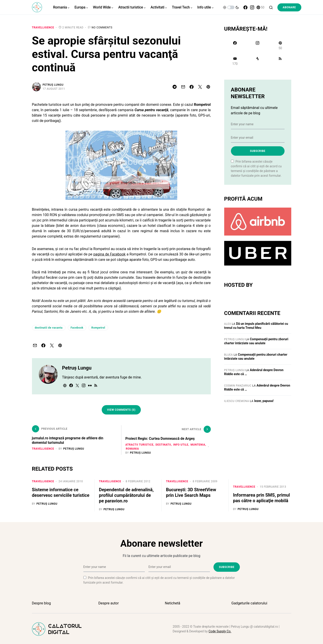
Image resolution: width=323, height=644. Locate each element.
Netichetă (173, 603)
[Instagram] (252, 7)
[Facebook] (245, 7)
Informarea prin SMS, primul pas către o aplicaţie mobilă (262, 497)
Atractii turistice (140, 444)
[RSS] (280, 61)
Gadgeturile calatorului (249, 603)
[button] (231, 7)
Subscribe (258, 151)
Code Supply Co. (220, 631)
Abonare (289, 7)
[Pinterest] (261, 7)
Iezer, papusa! (264, 401)
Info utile (181, 444)
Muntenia (134, 448)
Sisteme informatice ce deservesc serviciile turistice (61, 492)
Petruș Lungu (53, 85)
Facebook (77, 328)
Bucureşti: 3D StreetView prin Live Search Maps (191, 492)
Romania (150, 448)
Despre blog (41, 603)
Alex (228, 324)
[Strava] (258, 61)
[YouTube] (235, 61)
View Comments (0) (121, 410)
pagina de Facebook (110, 254)
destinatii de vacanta (49, 328)
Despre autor (109, 603)
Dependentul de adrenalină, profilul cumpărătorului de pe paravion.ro (126, 495)
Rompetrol (98, 328)
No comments (102, 28)
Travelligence (43, 28)
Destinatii (164, 444)
